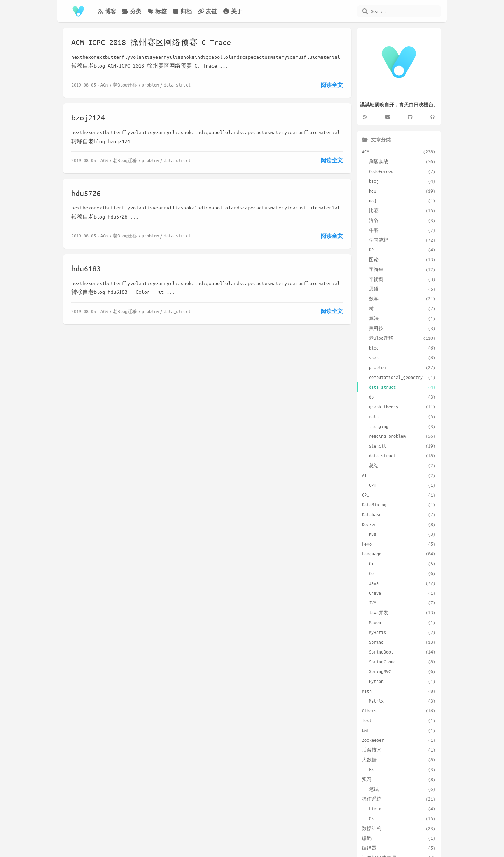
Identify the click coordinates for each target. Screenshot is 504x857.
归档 (182, 11)
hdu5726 (86, 193)
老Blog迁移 (125, 85)
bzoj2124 (88, 118)
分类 (132, 11)
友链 (207, 11)
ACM (104, 85)
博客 (106, 11)
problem (150, 85)
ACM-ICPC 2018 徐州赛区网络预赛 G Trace (151, 42)
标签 (157, 11)
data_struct (177, 85)
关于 (232, 11)
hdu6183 (86, 268)
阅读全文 (332, 85)
